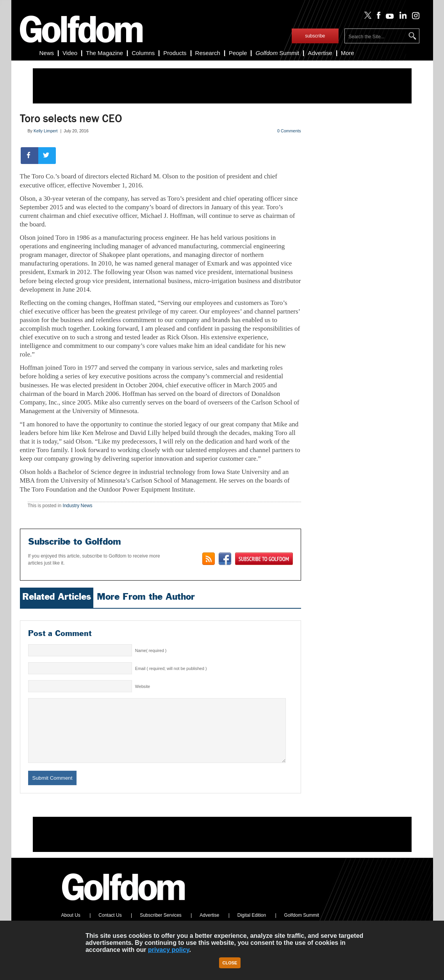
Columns (143, 53)
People (238, 53)
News (47, 53)
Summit (277, 53)
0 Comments (289, 131)
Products (175, 53)
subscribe (315, 36)
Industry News (78, 506)
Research (208, 53)
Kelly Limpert (46, 131)
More (348, 53)
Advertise (320, 53)
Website (143, 686)
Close (230, 963)
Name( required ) (151, 650)
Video (70, 53)
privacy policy (169, 950)
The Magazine (104, 53)
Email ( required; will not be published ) (171, 668)
